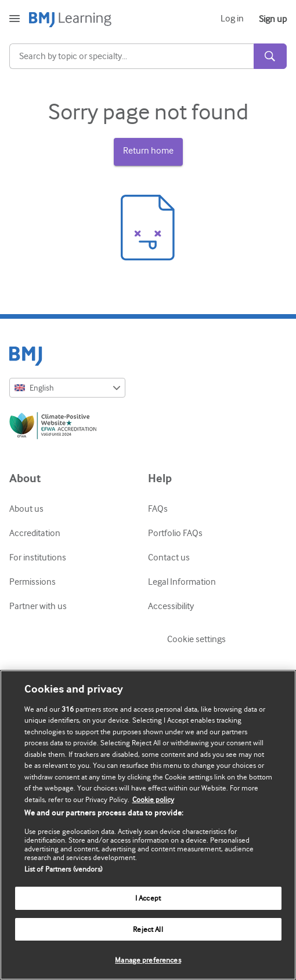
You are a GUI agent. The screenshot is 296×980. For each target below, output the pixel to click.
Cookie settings (196, 639)
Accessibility (171, 606)
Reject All (148, 929)
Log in (232, 19)
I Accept (148, 898)
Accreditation (35, 533)
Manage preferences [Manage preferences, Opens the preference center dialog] (148, 960)
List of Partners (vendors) (63, 869)
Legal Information (182, 582)
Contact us (169, 558)
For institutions (38, 558)
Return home (148, 151)
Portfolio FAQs (175, 533)
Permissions (33, 582)
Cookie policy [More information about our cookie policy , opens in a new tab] (153, 799)
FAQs (158, 509)
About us (26, 509)
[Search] (131, 56)
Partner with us (38, 606)
